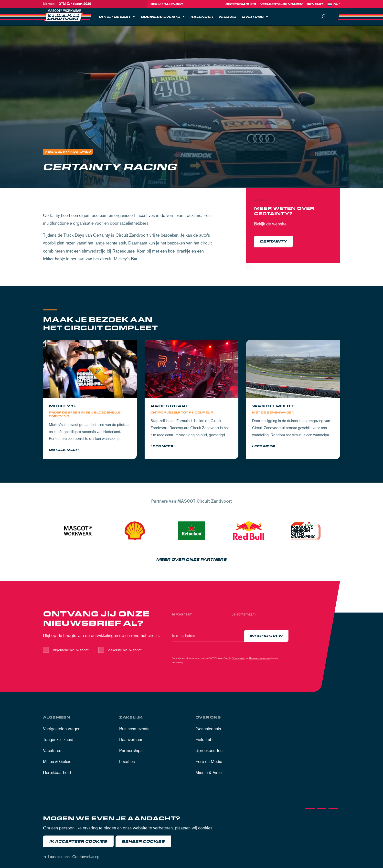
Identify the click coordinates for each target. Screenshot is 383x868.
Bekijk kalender (167, 4)
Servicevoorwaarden (259, 659)
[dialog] (191, 838)
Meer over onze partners (192, 561)
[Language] (337, 4)
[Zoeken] (323, 17)
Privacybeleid (239, 659)
